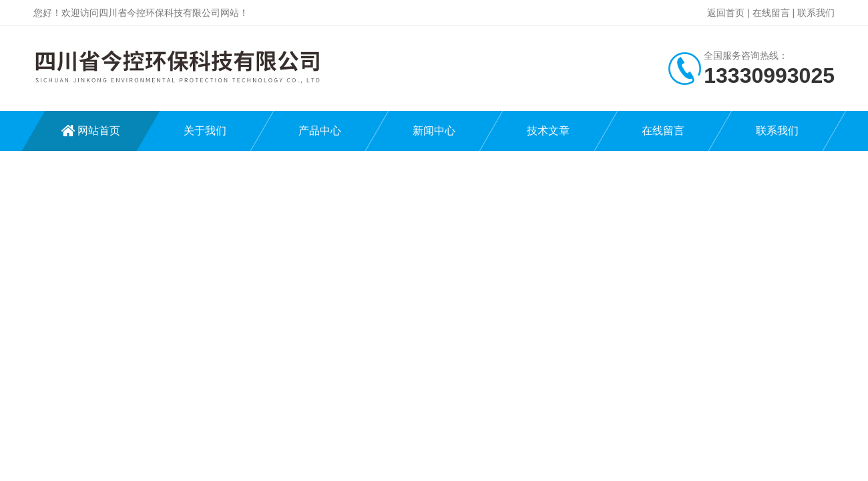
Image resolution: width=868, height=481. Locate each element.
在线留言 (771, 13)
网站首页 (99, 131)
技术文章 (548, 131)
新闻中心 (434, 131)
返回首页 (726, 13)
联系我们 (816, 13)
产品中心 (320, 131)
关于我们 (205, 131)
